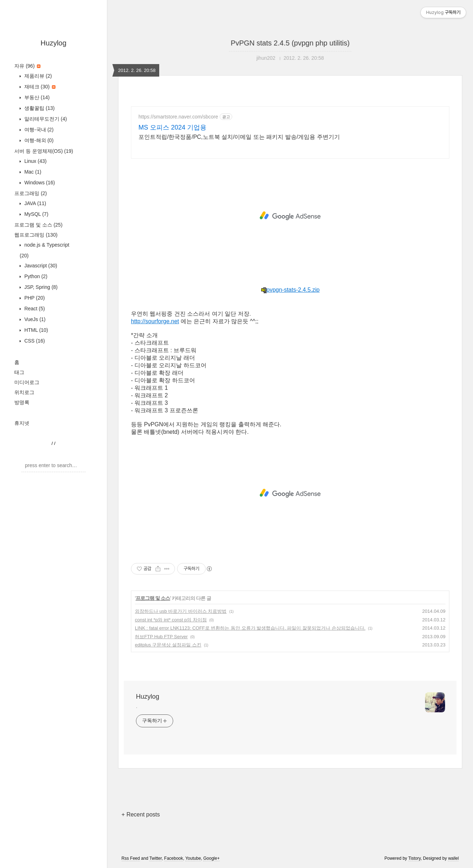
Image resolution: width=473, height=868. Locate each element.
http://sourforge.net (155, 321)
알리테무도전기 (45, 119)
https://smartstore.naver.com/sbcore (178, 117)
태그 (19, 372)
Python (35, 276)
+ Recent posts (141, 814)
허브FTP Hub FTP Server (161, 637)
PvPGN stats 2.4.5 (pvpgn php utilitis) (290, 43)
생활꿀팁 (39, 108)
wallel (453, 858)
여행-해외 (38, 140)
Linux (35, 161)
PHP (34, 298)
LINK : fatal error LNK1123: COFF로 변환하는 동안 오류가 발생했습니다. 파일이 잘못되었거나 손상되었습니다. (250, 628)
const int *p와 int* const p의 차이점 (171, 620)
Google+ (211, 858)
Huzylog (53, 43)
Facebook (174, 858)
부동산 (36, 97)
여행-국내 (38, 130)
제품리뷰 (37, 76)
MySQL (36, 214)
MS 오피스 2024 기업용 (172, 127)
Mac (32, 172)
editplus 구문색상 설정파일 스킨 (168, 645)
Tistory (415, 858)
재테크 (39, 87)
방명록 (22, 402)
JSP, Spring (40, 287)
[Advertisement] (290, 216)
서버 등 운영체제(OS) (44, 151)
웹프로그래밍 (36, 235)
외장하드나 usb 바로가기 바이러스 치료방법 (181, 611)
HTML (35, 330)
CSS (34, 341)
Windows (39, 183)
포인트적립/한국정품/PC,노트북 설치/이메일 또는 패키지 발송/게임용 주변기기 (239, 137)
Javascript (40, 266)
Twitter (155, 858)
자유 (27, 66)
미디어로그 (27, 382)
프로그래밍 (31, 193)
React (34, 309)
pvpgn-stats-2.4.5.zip (290, 290)
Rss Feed (131, 858)
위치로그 (24, 392)
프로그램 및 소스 (38, 225)
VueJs (34, 319)
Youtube (193, 858)
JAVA (35, 203)
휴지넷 (22, 423)
